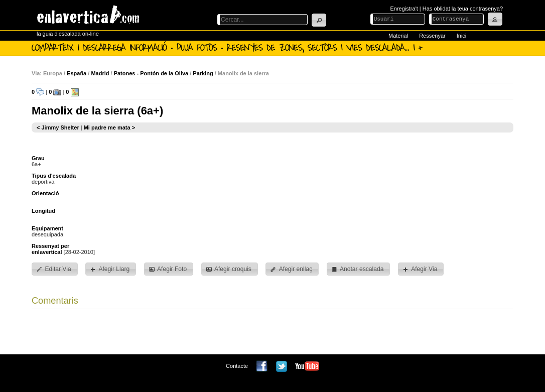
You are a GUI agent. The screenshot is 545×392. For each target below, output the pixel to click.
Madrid (100, 73)
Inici (462, 36)
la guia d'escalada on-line (68, 34)
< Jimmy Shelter (58, 127)
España (77, 73)
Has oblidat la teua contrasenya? (463, 9)
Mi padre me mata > (109, 127)
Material (398, 36)
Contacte (237, 366)
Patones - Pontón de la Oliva (151, 73)
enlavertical (47, 252)
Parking (203, 73)
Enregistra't (404, 9)
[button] (319, 20)
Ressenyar (432, 36)
